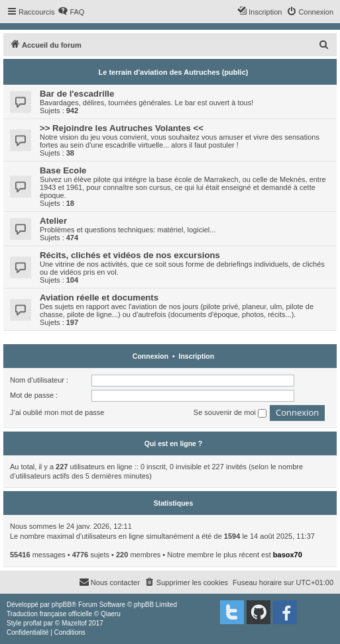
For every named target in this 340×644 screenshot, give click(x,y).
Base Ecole (63, 170)
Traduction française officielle (49, 614)
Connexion (150, 356)
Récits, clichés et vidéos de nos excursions (130, 255)
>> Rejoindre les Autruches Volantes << (122, 128)
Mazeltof (74, 623)
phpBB (62, 605)
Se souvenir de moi (230, 413)
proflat (32, 623)
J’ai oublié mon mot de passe (57, 412)
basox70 (288, 555)
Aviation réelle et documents (99, 298)
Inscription (196, 356)
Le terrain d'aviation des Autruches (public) (174, 72)
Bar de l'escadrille (77, 94)
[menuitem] (71, 12)
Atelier (53, 221)
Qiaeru (111, 614)
